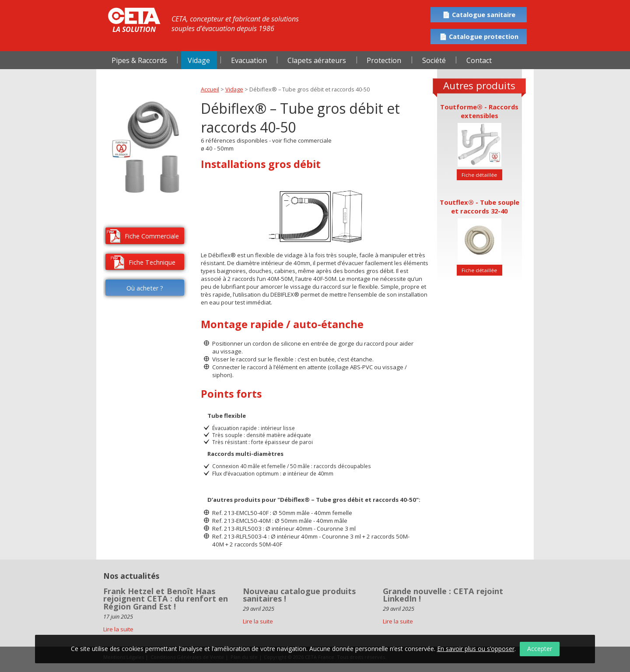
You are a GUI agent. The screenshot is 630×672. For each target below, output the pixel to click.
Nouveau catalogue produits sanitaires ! (299, 595)
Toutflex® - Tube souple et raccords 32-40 (479, 206)
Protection (384, 60)
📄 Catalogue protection (479, 37)
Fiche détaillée (479, 175)
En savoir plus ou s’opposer (476, 649)
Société (434, 60)
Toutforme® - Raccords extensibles (479, 111)
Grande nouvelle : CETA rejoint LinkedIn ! (443, 595)
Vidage (199, 60)
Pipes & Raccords (139, 60)
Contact (479, 60)
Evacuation (249, 60)
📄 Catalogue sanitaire (479, 15)
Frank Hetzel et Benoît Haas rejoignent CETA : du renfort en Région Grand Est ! (166, 599)
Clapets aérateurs (317, 60)
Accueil (210, 89)
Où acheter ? (145, 288)
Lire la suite (258, 621)
